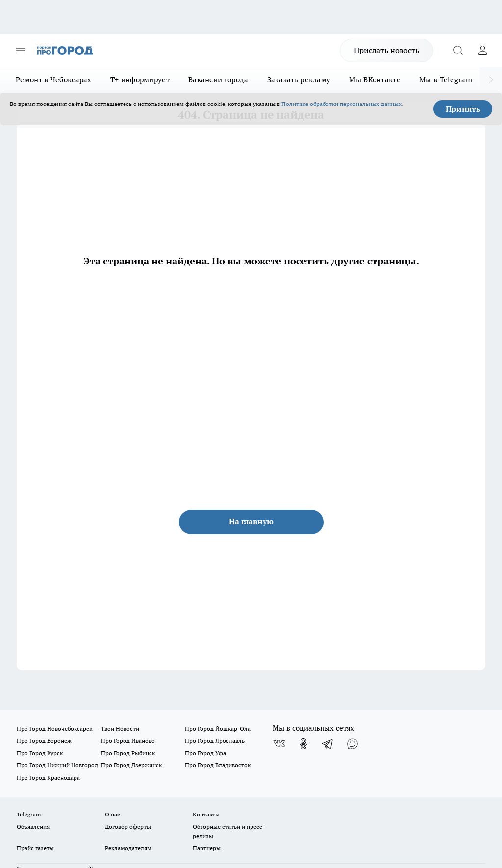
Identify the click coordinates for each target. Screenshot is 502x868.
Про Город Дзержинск (131, 765)
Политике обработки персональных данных (341, 104)
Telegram (29, 814)
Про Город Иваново (128, 741)
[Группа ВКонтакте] (279, 744)
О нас (113, 814)
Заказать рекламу (299, 80)
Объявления (33, 827)
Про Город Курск (40, 753)
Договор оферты (128, 827)
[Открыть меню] (21, 51)
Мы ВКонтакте (375, 80)
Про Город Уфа (205, 753)
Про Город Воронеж (44, 741)
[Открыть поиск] (458, 51)
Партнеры (207, 848)
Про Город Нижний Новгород (57, 765)
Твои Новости (120, 728)
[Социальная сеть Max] (352, 744)
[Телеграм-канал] (328, 744)
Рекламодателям (128, 848)
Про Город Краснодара (48, 777)
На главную (251, 521)
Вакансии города (218, 80)
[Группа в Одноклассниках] (303, 744)
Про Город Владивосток (218, 765)
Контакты (206, 814)
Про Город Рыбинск (128, 753)
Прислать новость (387, 50)
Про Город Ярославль (215, 741)
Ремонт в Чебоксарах (54, 80)
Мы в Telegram (446, 80)
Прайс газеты (35, 848)
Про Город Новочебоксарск (54, 728)
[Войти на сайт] (482, 51)
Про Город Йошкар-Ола (218, 728)
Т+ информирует (140, 80)
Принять (463, 109)
